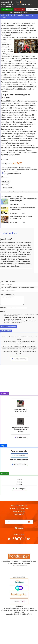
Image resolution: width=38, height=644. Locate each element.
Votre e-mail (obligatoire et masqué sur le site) (17, 287)
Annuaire (19, 484)
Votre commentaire (8, 295)
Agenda (19, 480)
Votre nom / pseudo (8, 281)
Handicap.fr (18, 610)
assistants (18, 319)
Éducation (5, 184)
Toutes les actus (19, 359)
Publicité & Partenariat (29, 561)
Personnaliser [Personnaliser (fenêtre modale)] (32, 9)
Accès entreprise (19, 464)
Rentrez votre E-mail (19, 518)
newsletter (20, 511)
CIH (35, 87)
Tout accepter (7, 9)
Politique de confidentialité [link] (19, 12)
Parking (19, 482)
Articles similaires (7, 188)
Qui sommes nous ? (20, 566)
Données (27, 563)
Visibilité (3, 308)
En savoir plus (19, 489)
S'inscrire (19, 528)
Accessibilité (6, 181)
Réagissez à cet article (13, 174)
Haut (23, 612)
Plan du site (6, 561)
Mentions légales (15, 563)
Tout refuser (20, 9)
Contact (15, 561)
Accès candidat (18, 455)
